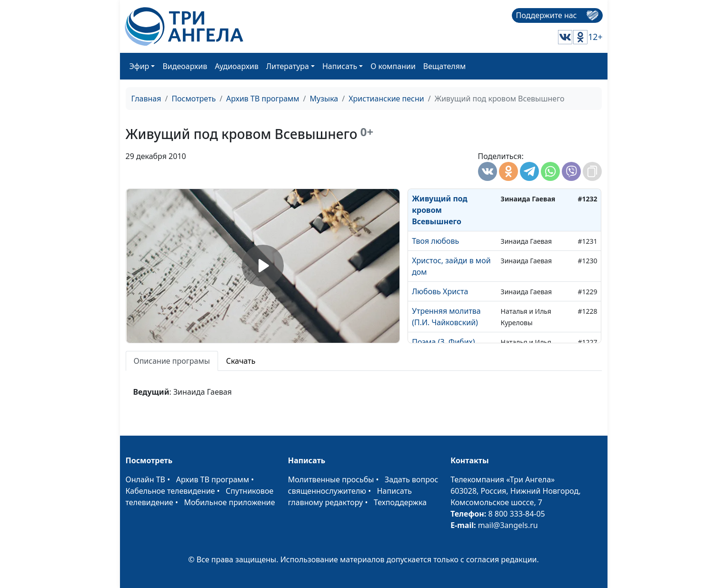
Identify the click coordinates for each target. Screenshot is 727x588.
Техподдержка (400, 502)
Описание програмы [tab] (172, 361)
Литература (288, 66)
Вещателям (444, 66)
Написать (340, 66)
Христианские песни (386, 99)
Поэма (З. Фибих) (443, 342)
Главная (146, 99)
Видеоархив (185, 66)
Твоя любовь (435, 241)
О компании (393, 66)
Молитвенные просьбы (331, 479)
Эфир (139, 66)
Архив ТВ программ (263, 99)
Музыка (324, 99)
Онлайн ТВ (146, 479)
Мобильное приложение (230, 502)
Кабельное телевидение (170, 491)
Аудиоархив (237, 66)
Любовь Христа (440, 291)
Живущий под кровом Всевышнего (440, 210)
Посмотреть (194, 99)
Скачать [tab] (241, 361)
